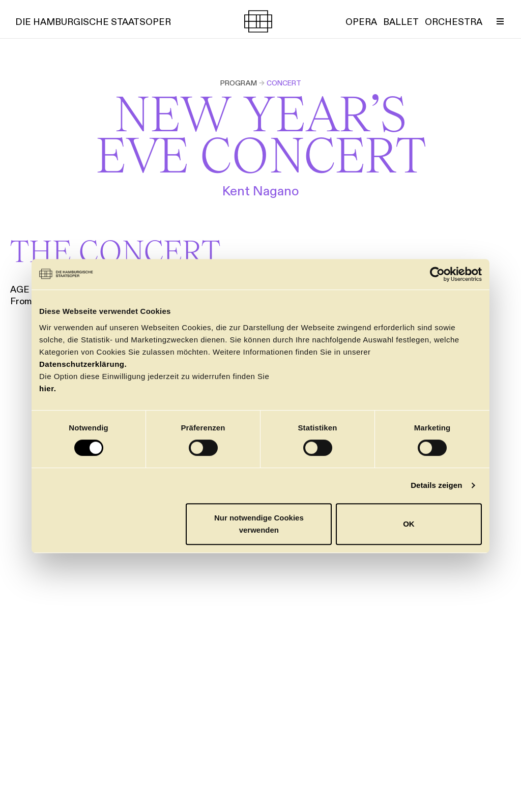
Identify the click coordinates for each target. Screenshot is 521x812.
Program (239, 83)
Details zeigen (436, 485)
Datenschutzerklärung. (83, 364)
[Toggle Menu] (500, 21)
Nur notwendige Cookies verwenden (259, 524)
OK (409, 524)
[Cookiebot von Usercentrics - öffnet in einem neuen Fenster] (437, 274)
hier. (48, 388)
